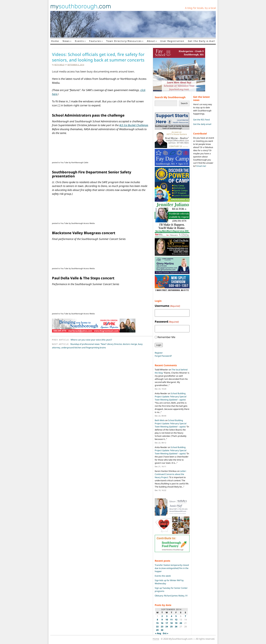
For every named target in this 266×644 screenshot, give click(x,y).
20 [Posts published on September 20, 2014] (181, 623)
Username (167, 306)
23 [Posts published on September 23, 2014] (162, 627)
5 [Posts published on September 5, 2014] (176, 616)
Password (167, 322)
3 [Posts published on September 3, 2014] (167, 616)
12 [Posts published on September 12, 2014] (176, 620)
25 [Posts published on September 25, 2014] (171, 627)
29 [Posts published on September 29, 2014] (157, 630)
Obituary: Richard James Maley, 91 (171, 596)
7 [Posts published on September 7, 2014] (185, 616)
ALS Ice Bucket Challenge (134, 125)
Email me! (201, 166)
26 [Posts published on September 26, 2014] (176, 627)
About (151, 41)
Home (55, 41)
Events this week (163, 576)
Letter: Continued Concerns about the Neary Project (171, 474)
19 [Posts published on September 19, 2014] (176, 623)
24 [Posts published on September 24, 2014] (167, 627)
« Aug (158, 633)
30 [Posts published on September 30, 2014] (162, 630)
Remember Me (166, 337)
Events (79, 41)
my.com (81, 6)
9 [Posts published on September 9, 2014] (162, 620)
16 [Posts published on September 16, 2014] (162, 623)
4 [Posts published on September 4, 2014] (172, 616)
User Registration (172, 41)
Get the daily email (202, 124)
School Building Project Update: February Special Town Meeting (171, 397)
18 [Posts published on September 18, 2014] (171, 623)
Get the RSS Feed (201, 120)
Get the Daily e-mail (201, 41)
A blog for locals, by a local (200, 8)
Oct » (166, 633)
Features (95, 41)
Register (159, 353)
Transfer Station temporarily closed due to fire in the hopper (172, 568)
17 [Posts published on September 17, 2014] (167, 623)
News (66, 41)
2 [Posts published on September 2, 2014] (162, 616)
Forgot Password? (163, 356)
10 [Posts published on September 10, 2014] (167, 620)
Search (184, 103)
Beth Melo (59, 65)
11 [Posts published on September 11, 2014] (171, 620)
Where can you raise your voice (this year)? (91, 340)
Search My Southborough (170, 97)
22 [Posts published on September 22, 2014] (157, 627)
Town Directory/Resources (124, 41)
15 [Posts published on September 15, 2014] (157, 623)
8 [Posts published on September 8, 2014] (157, 620)
